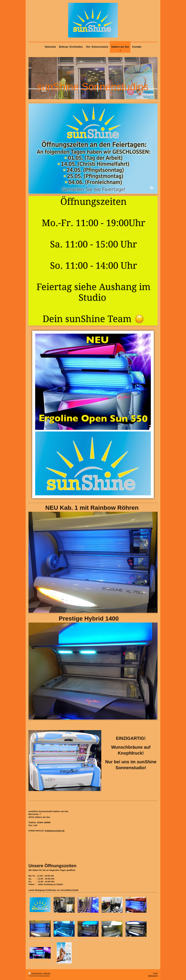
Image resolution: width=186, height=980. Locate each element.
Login (155, 973)
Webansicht (153, 976)
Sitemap (47, 973)
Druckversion (36, 973)
